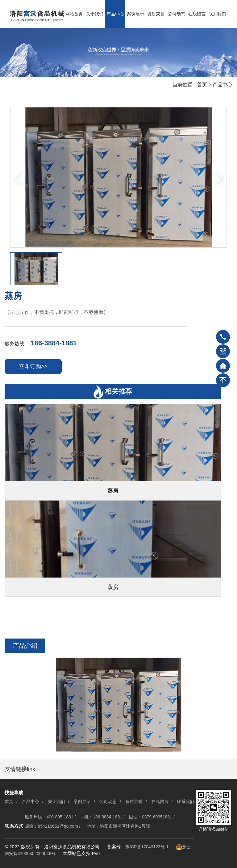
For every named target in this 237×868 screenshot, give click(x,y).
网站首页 (74, 14)
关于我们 (95, 14)
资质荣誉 (156, 14)
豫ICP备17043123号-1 (147, 847)
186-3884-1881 (54, 343)
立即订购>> (33, 366)
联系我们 (217, 14)
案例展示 (135, 14)
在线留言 (197, 14)
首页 (202, 85)
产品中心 (115, 14)
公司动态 (177, 14)
